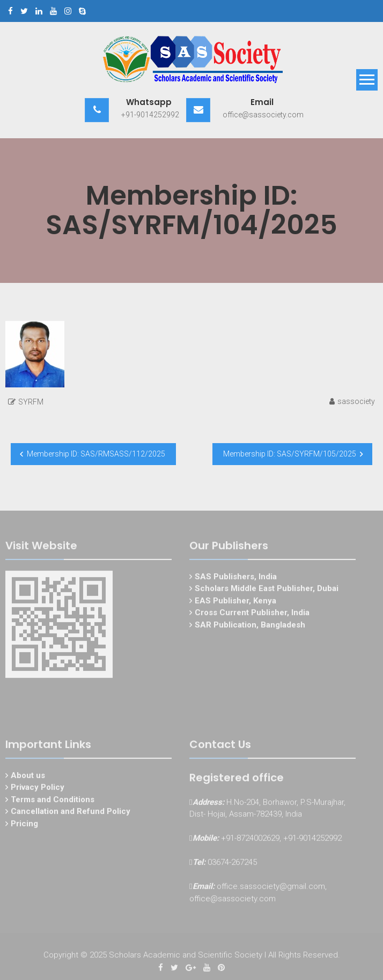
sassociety (356, 401)
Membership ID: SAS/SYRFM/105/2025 (290, 454)
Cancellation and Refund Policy (71, 813)
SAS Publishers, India (236, 578)
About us (28, 776)
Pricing (24, 825)
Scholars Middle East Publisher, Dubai (267, 590)
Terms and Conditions (53, 801)
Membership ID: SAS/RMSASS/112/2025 (96, 454)
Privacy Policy (38, 789)
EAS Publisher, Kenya (235, 602)
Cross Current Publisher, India (252, 614)
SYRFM (31, 402)
